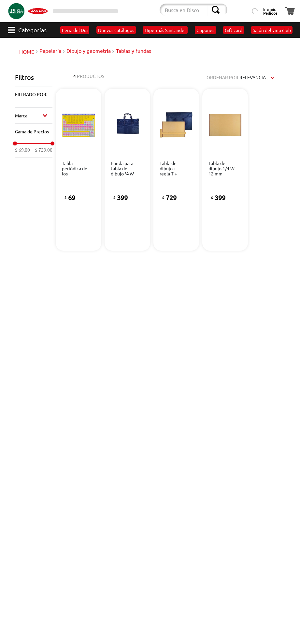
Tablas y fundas (134, 51)
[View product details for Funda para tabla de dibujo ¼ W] (128, 170)
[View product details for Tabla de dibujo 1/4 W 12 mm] (225, 170)
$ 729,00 (42, 150)
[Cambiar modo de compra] (136, 11)
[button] (34, 94)
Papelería (50, 51)
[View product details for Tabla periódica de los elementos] (79, 170)
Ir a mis (270, 11)
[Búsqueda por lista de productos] (241, 10)
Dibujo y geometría (89, 51)
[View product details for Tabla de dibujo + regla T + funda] (176, 170)
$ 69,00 (22, 150)
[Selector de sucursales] (85, 11)
